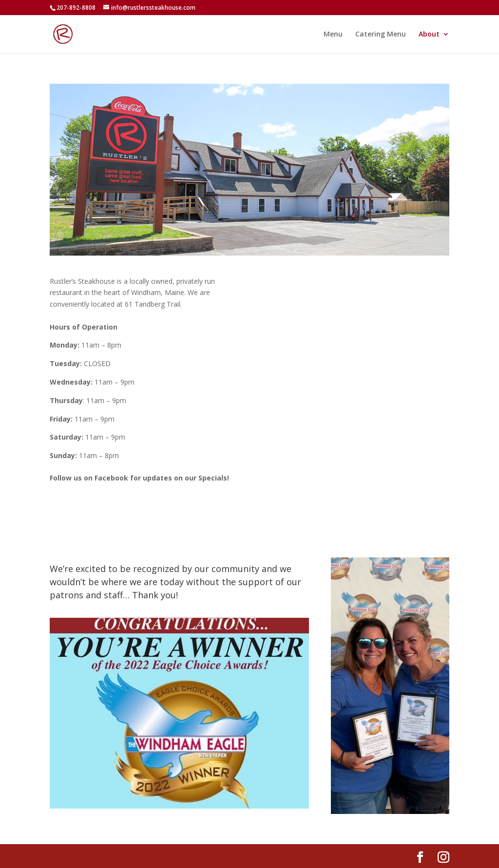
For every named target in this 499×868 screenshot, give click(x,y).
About (429, 35)
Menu (333, 35)
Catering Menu (381, 35)
